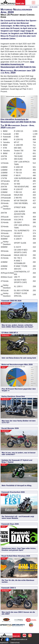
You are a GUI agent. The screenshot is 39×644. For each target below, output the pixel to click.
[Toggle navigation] (33, 3)
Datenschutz (15, 643)
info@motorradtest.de (19, 639)
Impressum (4, 643)
